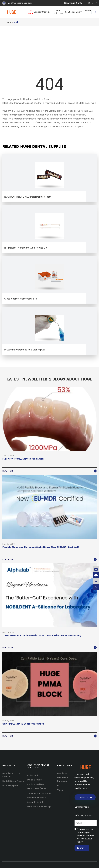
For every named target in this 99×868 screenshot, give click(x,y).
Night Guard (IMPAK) (38, 789)
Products (9, 766)
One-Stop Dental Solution (38, 767)
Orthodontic (33, 775)
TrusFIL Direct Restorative (39, 793)
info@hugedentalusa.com (17, 3)
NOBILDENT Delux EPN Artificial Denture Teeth (28, 197)
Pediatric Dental (35, 802)
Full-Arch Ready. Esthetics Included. (23, 459)
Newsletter (62, 773)
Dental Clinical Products (14, 781)
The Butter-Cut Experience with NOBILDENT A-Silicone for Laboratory (42, 636)
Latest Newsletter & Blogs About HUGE (50, 379)
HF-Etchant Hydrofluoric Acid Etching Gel (26, 248)
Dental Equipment (58, 12)
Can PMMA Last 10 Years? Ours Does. (23, 724)
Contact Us (87, 12)
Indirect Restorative (37, 798)
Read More (49, 471)
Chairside (46, 12)
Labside (38, 12)
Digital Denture (35, 780)
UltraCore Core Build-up (39, 807)
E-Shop (31, 12)
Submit (82, 848)
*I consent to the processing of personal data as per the (85, 836)
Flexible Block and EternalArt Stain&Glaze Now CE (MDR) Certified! (41, 547)
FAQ (59, 786)
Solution (69, 12)
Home (9, 22)
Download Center (74, 3)
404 (16, 22)
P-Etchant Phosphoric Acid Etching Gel (25, 350)
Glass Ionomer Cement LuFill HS (21, 299)
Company (78, 12)
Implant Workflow (36, 784)
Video (60, 790)
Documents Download (63, 779)
